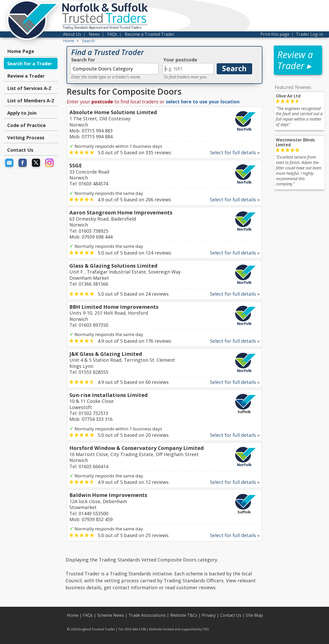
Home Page (21, 51)
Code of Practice (26, 125)
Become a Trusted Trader (149, 34)
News (94, 34)
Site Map (254, 615)
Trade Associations (147, 615)
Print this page (275, 34)
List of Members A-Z (31, 101)
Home (73, 615)
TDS (206, 629)
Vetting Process (26, 138)
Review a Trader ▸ (295, 60)
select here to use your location (203, 102)
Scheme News (111, 615)
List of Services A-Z (29, 88)
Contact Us (20, 150)
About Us (72, 34)
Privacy (209, 615)
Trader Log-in (309, 34)
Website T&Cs (184, 615)
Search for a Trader (30, 64)
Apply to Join (22, 113)
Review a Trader (26, 76)
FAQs (112, 34)
